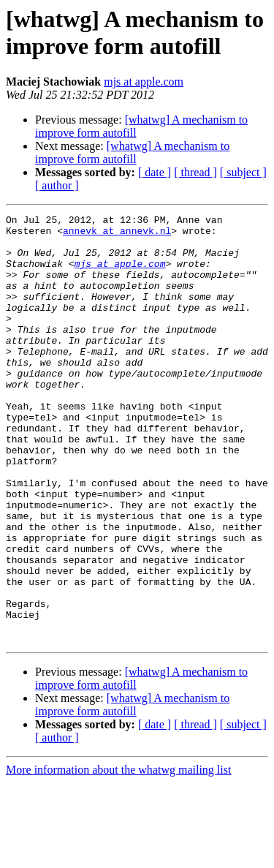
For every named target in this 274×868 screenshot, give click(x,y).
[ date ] (155, 172)
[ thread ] (195, 172)
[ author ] (57, 185)
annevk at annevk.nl (117, 235)
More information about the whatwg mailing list (118, 855)
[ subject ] (243, 172)
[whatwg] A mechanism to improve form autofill (132, 152)
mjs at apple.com (144, 82)
